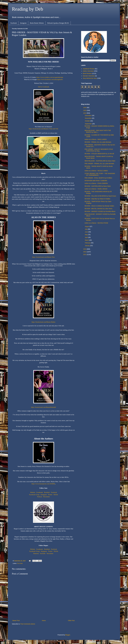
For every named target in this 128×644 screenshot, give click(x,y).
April (86, 237)
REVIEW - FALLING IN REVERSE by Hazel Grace (100, 196)
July (86, 229)
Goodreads (40, 492)
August (87, 226)
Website (33, 492)
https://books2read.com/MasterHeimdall (43, 407)
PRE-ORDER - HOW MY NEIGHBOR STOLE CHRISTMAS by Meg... (99, 150)
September (88, 124)
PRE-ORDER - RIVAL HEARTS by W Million (98, 178)
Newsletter (46, 497)
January (88, 246)
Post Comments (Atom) (28, 624)
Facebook (14, 23)
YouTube (43, 553)
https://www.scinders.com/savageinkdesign (50, 77)
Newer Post (16, 621)
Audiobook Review (89, 69)
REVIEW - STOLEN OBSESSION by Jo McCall (99, 154)
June (87, 232)
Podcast (40, 497)
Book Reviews (87, 73)
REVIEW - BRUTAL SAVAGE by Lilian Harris (98, 209)
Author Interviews (88, 71)
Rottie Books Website (37, 23)
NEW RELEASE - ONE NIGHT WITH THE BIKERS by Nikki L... (98, 131)
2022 (85, 252)
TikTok (56, 495)
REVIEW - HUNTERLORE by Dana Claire (98, 186)
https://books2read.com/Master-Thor (43, 257)
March (87, 240)
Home (44, 621)
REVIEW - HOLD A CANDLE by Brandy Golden (99, 206)
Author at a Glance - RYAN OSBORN (96, 183)
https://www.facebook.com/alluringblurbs (50, 79)
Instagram (23, 23)
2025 (85, 110)
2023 (85, 249)
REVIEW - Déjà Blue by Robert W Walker (97, 199)
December (88, 115)
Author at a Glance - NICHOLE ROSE (96, 223)
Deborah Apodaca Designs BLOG (58, 23)
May (86, 235)
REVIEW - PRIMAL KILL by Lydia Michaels (98, 142)
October (88, 121)
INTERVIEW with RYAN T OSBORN (96, 181)
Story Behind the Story (90, 78)
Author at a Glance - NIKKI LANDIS (96, 139)
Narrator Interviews (89, 76)
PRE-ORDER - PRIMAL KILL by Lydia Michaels (99, 164)
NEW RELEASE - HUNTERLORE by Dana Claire (100, 161)
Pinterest (36, 553)
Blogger (68, 635)
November (88, 118)
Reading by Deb (27, 9)
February (88, 243)
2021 (85, 254)
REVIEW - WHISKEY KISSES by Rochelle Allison (100, 211)
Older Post (71, 621)
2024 (85, 113)
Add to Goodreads (44, 87)
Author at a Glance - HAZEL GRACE (96, 189)
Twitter (50, 495)
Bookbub (47, 492)
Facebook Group (34, 495)
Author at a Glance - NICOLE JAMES (96, 171)
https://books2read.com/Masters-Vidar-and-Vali (43, 129)
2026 (85, 108)
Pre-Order (20, 563)
